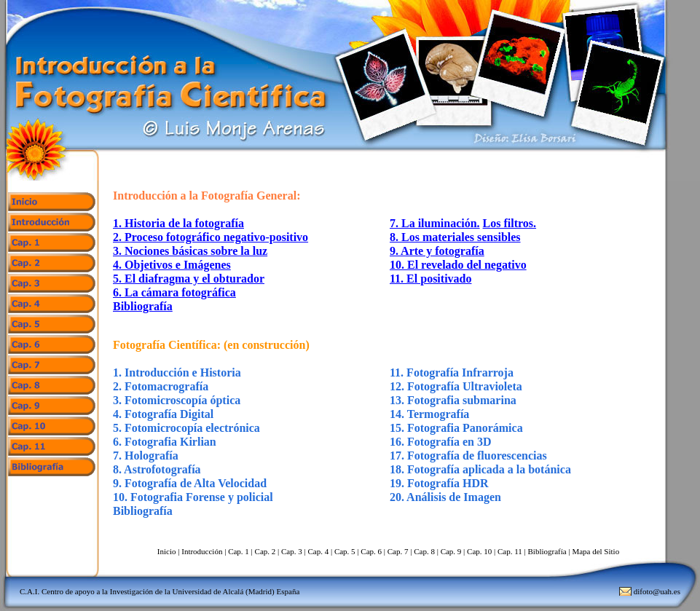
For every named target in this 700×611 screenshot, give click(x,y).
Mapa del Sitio (595, 551)
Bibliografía (143, 306)
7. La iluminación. (435, 223)
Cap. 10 (479, 551)
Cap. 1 (239, 551)
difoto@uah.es (657, 591)
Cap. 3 (292, 551)
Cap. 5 (345, 551)
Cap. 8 (424, 551)
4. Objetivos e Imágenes (172, 265)
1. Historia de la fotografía (178, 223)
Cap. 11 (510, 551)
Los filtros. (510, 223)
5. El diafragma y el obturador (189, 279)
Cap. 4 (318, 551)
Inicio (167, 551)
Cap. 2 (266, 551)
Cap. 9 (451, 551)
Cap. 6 (371, 551)
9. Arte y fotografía (437, 251)
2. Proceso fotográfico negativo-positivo (211, 237)
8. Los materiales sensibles (455, 237)
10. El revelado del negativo (458, 265)
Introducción (202, 551)
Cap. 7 (398, 551)
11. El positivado (430, 279)
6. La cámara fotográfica (174, 292)
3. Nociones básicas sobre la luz (190, 251)
